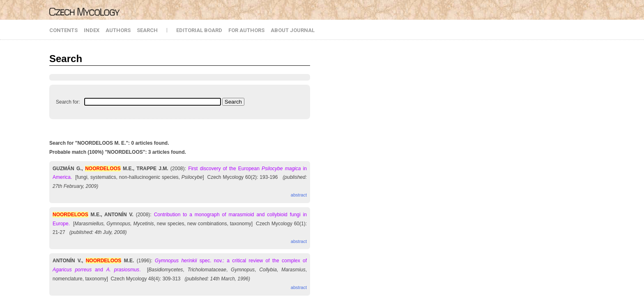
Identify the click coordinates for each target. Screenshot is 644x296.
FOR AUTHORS (246, 30)
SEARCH (147, 30)
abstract (299, 195)
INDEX (92, 30)
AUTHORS (118, 30)
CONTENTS (63, 30)
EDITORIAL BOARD (199, 30)
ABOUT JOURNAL (293, 30)
